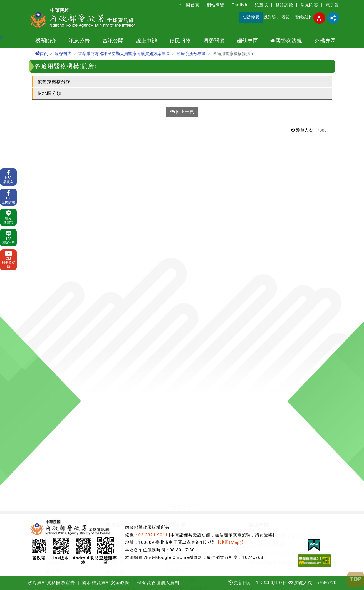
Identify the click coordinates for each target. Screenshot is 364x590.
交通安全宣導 (133, 417)
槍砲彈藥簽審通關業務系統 (277, 250)
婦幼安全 (244, 355)
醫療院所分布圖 (191, 54)
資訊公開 (113, 41)
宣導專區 (128, 435)
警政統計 (303, 17)
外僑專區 (325, 41)
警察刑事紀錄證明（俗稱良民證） (284, 223)
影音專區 (128, 444)
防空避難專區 (180, 223)
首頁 (41, 54)
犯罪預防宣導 (110, 477)
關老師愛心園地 (135, 373)
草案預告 (55, 477)
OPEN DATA (179, 250)
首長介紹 (55, 232)
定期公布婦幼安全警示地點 (263, 364)
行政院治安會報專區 (187, 277)
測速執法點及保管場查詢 (72, 373)
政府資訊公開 (180, 232)
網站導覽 (216, 5)
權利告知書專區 (62, 426)
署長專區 (55, 408)
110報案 (55, 364)
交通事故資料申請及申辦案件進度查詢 (289, 241)
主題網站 (55, 286)
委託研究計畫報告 (65, 294)
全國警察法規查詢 (65, 495)
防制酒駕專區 (133, 390)
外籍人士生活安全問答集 (122, 486)
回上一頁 (182, 112)
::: (179, 5)
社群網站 (55, 435)
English (239, 5)
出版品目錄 (177, 303)
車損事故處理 (60, 382)
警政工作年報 (60, 303)
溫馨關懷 (214, 41)
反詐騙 (270, 17)
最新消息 (115, 223)
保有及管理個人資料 (127, 286)
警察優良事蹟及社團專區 (144, 382)
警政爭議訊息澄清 (125, 241)
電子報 (332, 5)
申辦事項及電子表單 (67, 355)
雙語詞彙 (284, 5)
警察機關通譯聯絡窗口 (189, 294)
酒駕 (285, 17)
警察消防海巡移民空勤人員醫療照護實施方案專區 (124, 54)
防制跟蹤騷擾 (249, 373)
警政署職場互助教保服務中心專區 (201, 312)
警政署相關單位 (62, 321)
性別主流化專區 (182, 268)
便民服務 (180, 41)
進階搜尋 (251, 17)
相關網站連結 (60, 444)
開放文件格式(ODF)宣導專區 (76, 417)
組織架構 (55, 250)
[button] (182, 195)
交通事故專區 (133, 399)
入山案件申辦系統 (268, 232)
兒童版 (261, 5)
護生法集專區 (133, 453)
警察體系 (55, 241)
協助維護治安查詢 (65, 390)
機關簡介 (46, 41)
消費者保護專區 (182, 321)
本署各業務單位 (62, 312)
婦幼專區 (247, 41)
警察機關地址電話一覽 (70, 268)
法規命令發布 (60, 486)
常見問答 (309, 5)
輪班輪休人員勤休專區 (142, 364)
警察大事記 (58, 277)
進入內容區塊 (13, 3)
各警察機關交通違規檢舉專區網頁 (154, 408)
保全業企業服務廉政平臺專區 (196, 286)
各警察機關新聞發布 (127, 232)
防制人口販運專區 (137, 426)
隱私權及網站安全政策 (129, 277)
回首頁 (193, 5)
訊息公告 (79, 41)
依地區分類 (49, 93)
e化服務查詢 (59, 399)
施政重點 (55, 259)
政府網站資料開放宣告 (129, 268)
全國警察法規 (286, 41)
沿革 (51, 223)
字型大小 (319, 18)
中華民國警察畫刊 (65, 330)
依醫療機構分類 (54, 82)
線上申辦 (147, 41)
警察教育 (175, 241)
